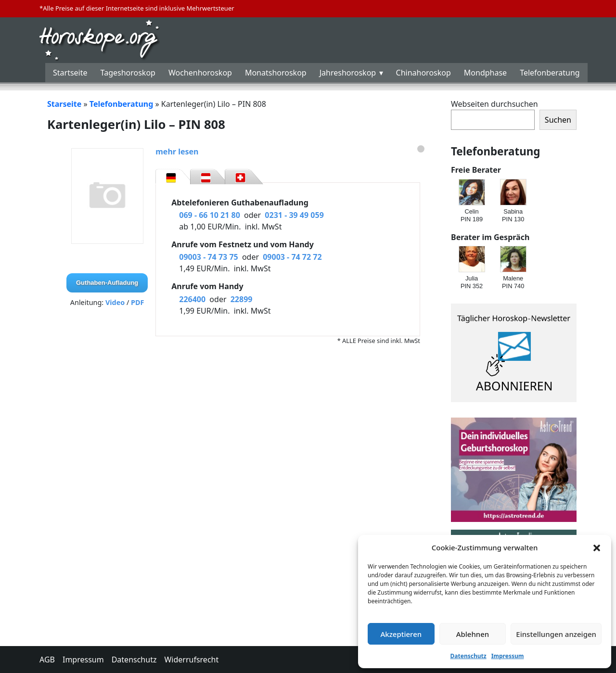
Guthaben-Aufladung (107, 283)
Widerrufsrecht (191, 660)
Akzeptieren (401, 634)
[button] (597, 547)
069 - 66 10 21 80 (210, 215)
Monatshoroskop (276, 73)
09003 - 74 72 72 (292, 257)
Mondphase (485, 73)
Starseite (64, 104)
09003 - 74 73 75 (208, 257)
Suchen (558, 120)
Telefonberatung (550, 73)
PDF (137, 302)
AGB (47, 660)
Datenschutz (468, 656)
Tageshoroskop (128, 73)
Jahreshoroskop (348, 73)
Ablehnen (473, 634)
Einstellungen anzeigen (556, 634)
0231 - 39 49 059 (294, 215)
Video (115, 302)
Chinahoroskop (423, 73)
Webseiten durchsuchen (494, 104)
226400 (192, 299)
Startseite (70, 73)
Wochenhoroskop (200, 73)
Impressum (508, 656)
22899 (242, 299)
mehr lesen (177, 152)
